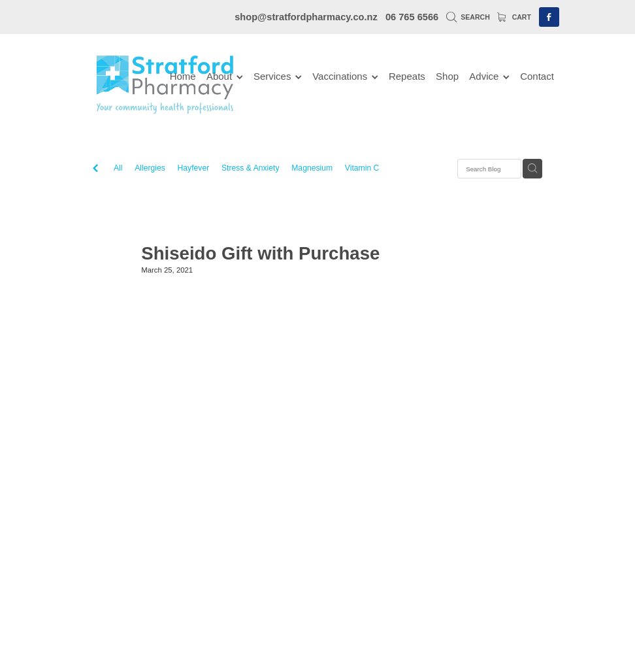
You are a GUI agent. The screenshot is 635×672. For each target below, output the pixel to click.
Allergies (150, 168)
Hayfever (194, 168)
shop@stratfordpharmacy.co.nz (306, 17)
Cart (514, 17)
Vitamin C (362, 168)
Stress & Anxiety (251, 168)
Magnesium (312, 168)
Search (468, 17)
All (118, 168)
